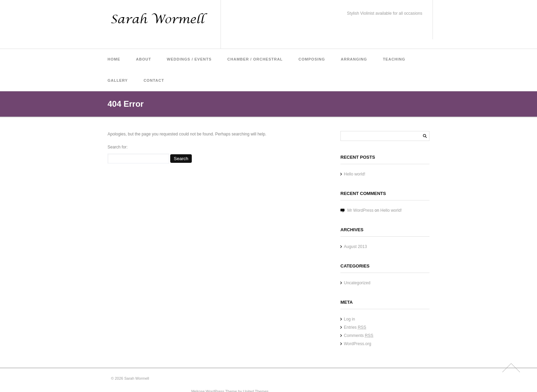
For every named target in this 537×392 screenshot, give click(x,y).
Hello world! (355, 174)
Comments (359, 336)
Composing (312, 59)
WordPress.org (358, 344)
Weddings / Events (189, 59)
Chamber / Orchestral (255, 59)
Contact (154, 80)
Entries (355, 327)
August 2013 (355, 247)
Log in (349, 319)
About (143, 59)
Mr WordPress (360, 210)
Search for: (118, 147)
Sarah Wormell (137, 378)
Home (114, 59)
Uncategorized (357, 283)
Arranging (354, 59)
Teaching (394, 59)
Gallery (118, 80)
